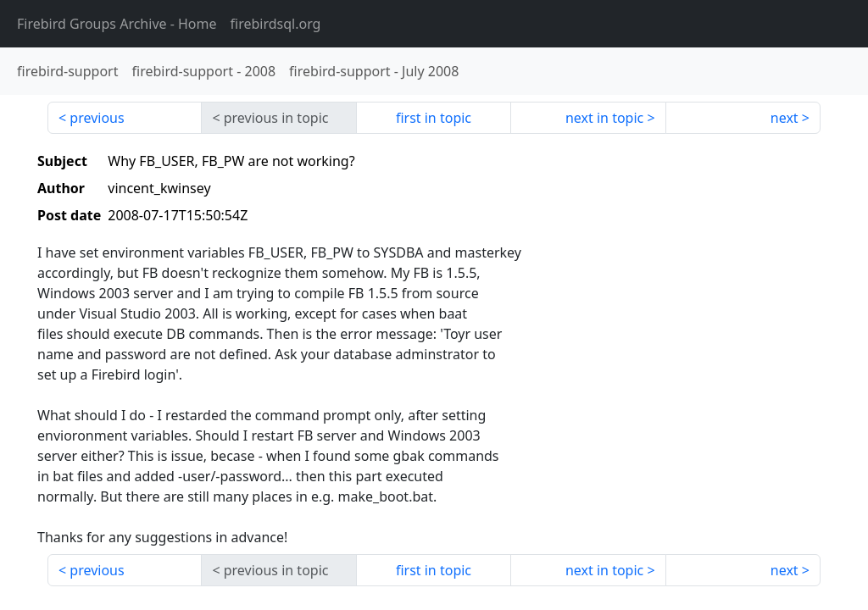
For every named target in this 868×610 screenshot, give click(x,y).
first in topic (434, 118)
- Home (117, 24)
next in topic (604, 118)
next (785, 118)
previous (97, 118)
